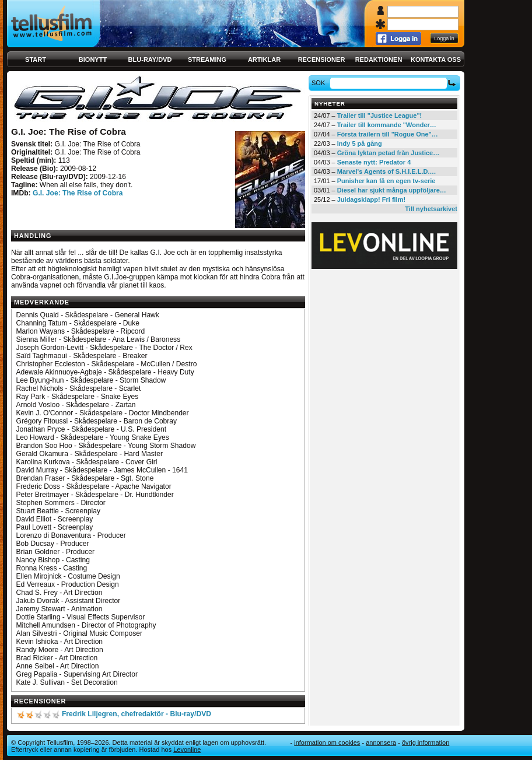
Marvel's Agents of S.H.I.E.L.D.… (387, 171)
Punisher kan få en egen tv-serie (386, 181)
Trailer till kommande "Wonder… (387, 125)
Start (36, 59)
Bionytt (93, 59)
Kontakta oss (436, 59)
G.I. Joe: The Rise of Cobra (78, 193)
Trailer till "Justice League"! (380, 115)
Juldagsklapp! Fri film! (371, 199)
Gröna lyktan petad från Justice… (388, 153)
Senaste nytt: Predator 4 (374, 162)
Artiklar (264, 59)
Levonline (187, 750)
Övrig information (426, 743)
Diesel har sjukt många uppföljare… (392, 190)
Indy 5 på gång (360, 143)
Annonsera (381, 743)
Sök (320, 83)
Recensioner (322, 59)
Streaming (207, 59)
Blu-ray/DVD (150, 59)
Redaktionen (379, 59)
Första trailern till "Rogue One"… (388, 134)
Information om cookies (327, 743)
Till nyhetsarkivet (431, 209)
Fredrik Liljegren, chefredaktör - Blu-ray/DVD (136, 714)
